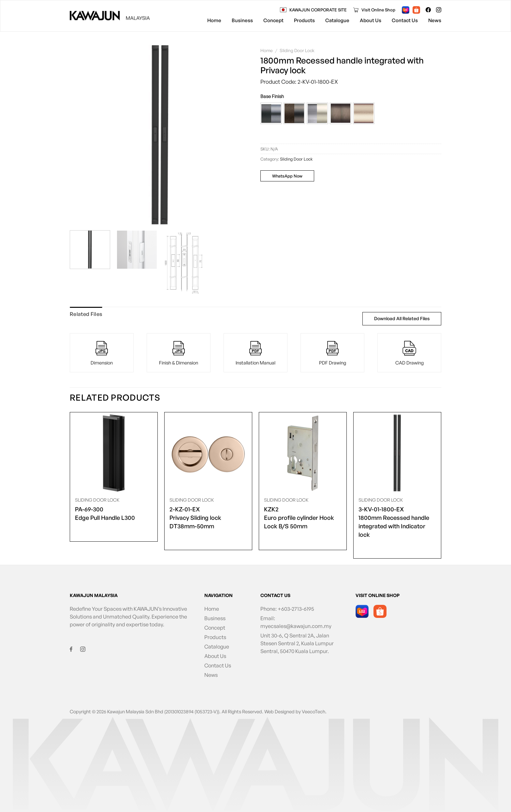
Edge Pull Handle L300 (105, 513)
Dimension (102, 363)
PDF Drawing (333, 363)
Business (242, 20)
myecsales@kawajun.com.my (296, 626)
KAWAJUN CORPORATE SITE (318, 10)
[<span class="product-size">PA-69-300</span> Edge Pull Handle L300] (114, 453)
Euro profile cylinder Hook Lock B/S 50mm (303, 517)
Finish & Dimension (179, 363)
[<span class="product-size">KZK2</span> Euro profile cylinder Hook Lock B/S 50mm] (303, 453)
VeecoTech (314, 711)
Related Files (86, 314)
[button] (271, 113)
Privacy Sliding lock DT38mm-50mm (208, 517)
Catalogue (337, 20)
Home (214, 20)
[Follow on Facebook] (428, 10)
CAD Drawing (409, 363)
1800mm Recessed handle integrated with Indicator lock (397, 521)
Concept (273, 20)
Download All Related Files (402, 318)
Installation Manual (255, 363)
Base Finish (272, 96)
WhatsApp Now (287, 176)
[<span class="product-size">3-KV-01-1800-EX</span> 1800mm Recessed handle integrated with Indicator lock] (397, 453)
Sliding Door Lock (297, 50)
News (435, 20)
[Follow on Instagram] (439, 10)
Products (304, 20)
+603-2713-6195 (296, 609)
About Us (371, 20)
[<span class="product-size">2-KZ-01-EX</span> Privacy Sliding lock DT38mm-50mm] (208, 453)
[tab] (86, 314)
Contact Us (405, 20)
